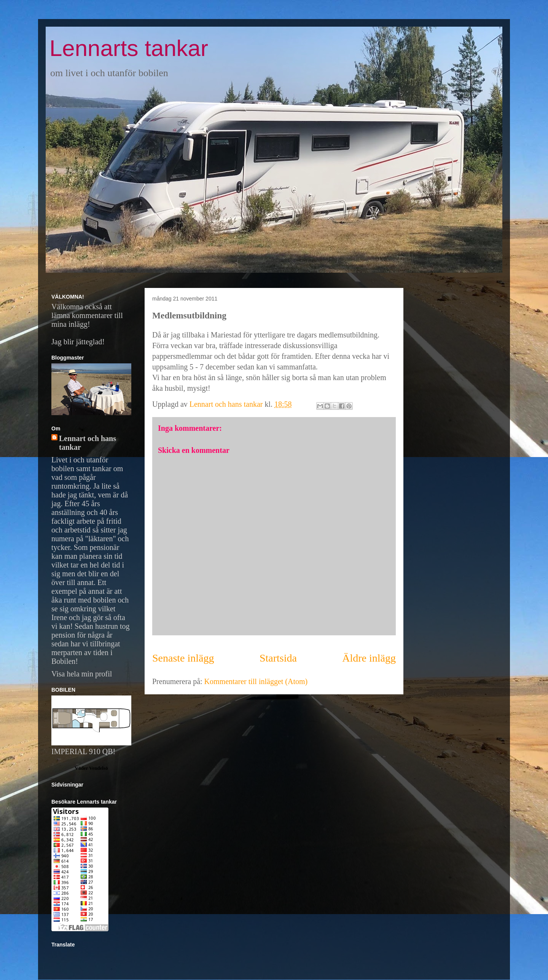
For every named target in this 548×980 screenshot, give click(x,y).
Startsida (278, 658)
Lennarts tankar (129, 48)
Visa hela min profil (82, 674)
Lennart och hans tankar (88, 443)
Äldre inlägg (369, 658)
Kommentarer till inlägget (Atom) (256, 681)
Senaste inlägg (183, 658)
